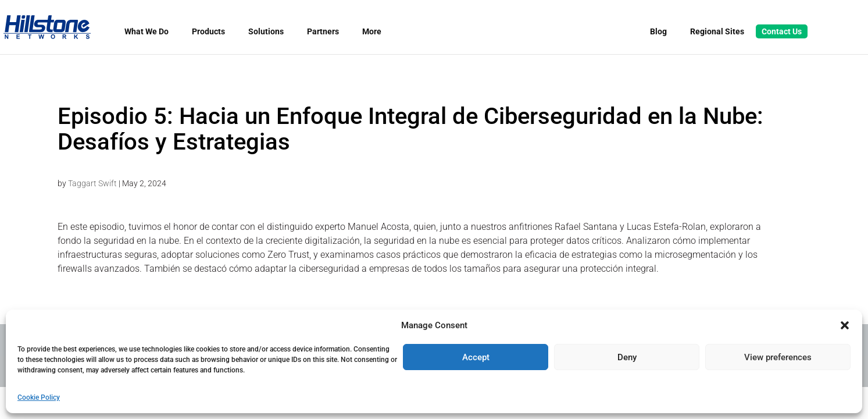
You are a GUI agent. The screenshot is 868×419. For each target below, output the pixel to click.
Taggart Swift (92, 183)
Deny (627, 357)
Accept (476, 357)
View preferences (778, 357)
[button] (845, 325)
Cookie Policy (39, 397)
